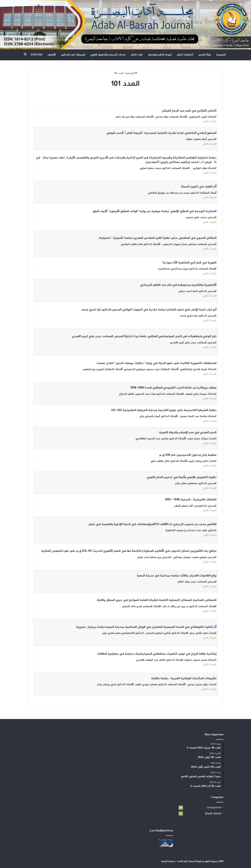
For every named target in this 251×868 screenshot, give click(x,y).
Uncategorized (214, 808)
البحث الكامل (209, 689)
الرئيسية (221, 55)
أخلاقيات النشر (185, 55)
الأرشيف (52, 55)
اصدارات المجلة (213, 814)
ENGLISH (37, 55)
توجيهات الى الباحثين (73, 55)
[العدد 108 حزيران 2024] (166, 843)
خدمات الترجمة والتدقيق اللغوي (108, 55)
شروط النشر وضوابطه (160, 55)
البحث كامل (210, 121)
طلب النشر (137, 55)
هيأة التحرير (205, 55)
